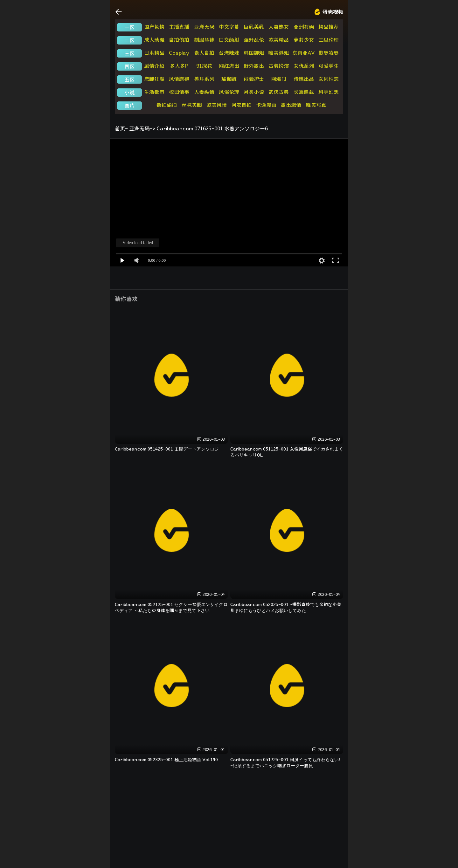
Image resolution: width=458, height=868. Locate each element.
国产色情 (154, 27)
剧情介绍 (154, 66)
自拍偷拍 (179, 40)
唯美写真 (316, 105)
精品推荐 (329, 27)
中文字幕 (229, 27)
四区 (129, 66)
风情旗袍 (179, 79)
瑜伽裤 (229, 79)
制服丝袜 (204, 40)
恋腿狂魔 (154, 79)
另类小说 (254, 92)
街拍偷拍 (167, 105)
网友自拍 (241, 105)
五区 (129, 79)
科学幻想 (329, 92)
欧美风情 (217, 105)
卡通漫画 (266, 105)
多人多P (179, 66)
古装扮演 (279, 66)
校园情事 (179, 92)
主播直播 (179, 27)
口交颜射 (229, 40)
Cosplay (179, 53)
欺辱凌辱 (329, 53)
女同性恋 (329, 79)
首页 (120, 128)
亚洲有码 (304, 27)
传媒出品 (304, 79)
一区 (129, 27)
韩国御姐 (254, 53)
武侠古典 (279, 92)
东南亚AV (304, 53)
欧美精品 (279, 40)
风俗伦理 (229, 92)
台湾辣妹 (229, 53)
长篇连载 (304, 92)
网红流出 (229, 66)
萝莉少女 (304, 40)
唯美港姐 (279, 53)
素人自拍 (204, 53)
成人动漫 (154, 40)
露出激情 (291, 105)
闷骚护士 (254, 79)
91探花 (204, 66)
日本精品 (154, 53)
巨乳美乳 (254, 27)
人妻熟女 (279, 27)
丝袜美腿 (192, 105)
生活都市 (154, 92)
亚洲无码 (204, 27)
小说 (129, 93)
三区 (129, 53)
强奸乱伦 (254, 40)
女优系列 (304, 66)
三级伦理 (329, 40)
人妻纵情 (204, 92)
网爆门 (279, 79)
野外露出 (254, 66)
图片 (129, 106)
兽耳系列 (204, 79)
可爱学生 (329, 66)
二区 (129, 40)
